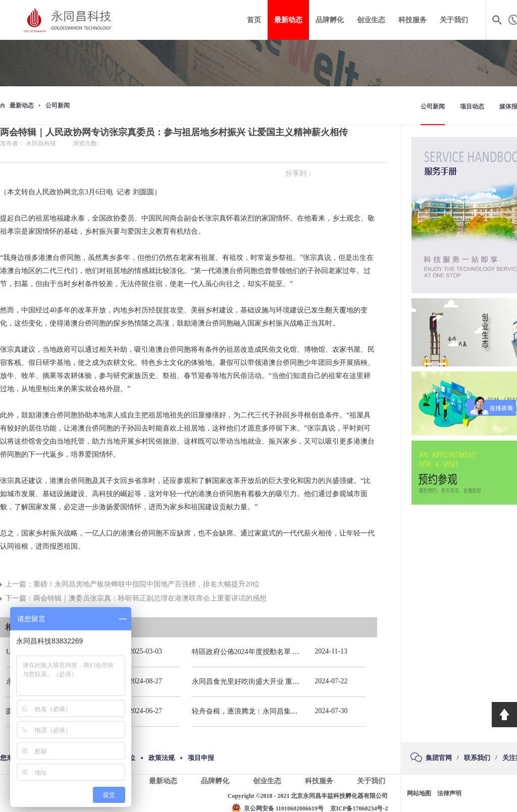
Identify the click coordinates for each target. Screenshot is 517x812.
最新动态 (22, 105)
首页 (254, 20)
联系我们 (477, 758)
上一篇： (132, 584)
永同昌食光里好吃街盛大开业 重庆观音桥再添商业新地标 (281, 682)
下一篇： (136, 598)
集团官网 (439, 758)
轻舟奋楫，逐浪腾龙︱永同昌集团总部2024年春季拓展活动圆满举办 (298, 711)
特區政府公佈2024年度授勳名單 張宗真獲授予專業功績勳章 (285, 652)
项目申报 (201, 758)
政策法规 (162, 758)
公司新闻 (58, 105)
